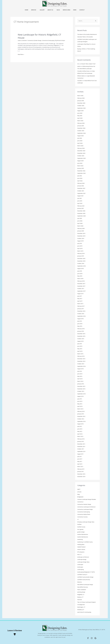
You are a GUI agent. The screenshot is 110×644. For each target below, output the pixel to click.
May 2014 (80, 376)
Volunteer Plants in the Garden (85, 37)
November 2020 (82, 213)
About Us (51, 10)
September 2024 (82, 133)
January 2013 (81, 414)
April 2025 (80, 118)
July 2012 (80, 426)
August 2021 (81, 196)
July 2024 (80, 138)
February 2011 (81, 469)
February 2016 (81, 328)
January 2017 (81, 308)
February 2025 (81, 123)
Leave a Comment (22, 40)
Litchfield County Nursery (84, 579)
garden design (81, 532)
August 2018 (81, 268)
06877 (79, 489)
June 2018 (80, 273)
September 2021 (82, 193)
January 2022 (81, 186)
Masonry (80, 582)
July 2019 (80, 243)
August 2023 (81, 161)
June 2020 (80, 221)
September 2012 (82, 421)
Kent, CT (79, 554)
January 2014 (81, 384)
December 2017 (82, 283)
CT (78, 519)
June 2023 (80, 163)
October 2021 (81, 191)
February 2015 (81, 356)
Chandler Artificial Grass (84, 71)
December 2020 (82, 211)
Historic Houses (81, 549)
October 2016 (81, 314)
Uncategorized (81, 604)
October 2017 (81, 288)
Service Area (67, 10)
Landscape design (82, 559)
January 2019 (81, 256)
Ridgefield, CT (81, 594)
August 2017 (81, 293)
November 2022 (82, 171)
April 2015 (80, 351)
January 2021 (81, 208)
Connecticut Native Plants (84, 514)
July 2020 (80, 218)
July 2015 (80, 344)
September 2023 (82, 158)
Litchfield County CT (82, 574)
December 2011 (82, 444)
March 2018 (80, 278)
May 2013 (80, 404)
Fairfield (79, 524)
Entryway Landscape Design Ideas (86, 522)
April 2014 (80, 379)
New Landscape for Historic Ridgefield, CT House (41, 36)
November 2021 (82, 188)
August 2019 (81, 241)
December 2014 (82, 359)
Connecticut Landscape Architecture (87, 507)
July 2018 (80, 271)
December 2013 (82, 386)
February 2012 (81, 439)
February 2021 (81, 206)
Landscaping (81, 569)
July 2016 (80, 321)
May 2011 (80, 461)
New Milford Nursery (83, 587)
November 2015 (82, 336)
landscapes (80, 567)
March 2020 (80, 226)
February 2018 (81, 281)
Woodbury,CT (81, 609)
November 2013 (82, 389)
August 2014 (81, 369)
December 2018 (82, 258)
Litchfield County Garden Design (86, 577)
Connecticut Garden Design (35, 40)
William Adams (81, 76)
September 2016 (82, 316)
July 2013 (80, 399)
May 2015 (80, 349)
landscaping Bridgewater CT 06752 (86, 572)
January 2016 (81, 331)
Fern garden (80, 529)
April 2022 (80, 181)
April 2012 (80, 434)
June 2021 (80, 201)
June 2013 (80, 401)
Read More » (21, 56)
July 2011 (80, 456)
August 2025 (81, 111)
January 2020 (81, 231)
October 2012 (81, 419)
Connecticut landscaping (49, 40)
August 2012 (81, 424)
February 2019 (81, 253)
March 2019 (80, 251)
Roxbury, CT (80, 597)
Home (26, 10)
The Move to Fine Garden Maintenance (87, 34)
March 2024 (80, 146)
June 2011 (80, 459)
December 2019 (82, 233)
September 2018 (82, 266)
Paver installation (82, 589)
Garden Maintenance (83, 534)
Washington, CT (81, 607)
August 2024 (81, 136)
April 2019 (80, 248)
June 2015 (80, 346)
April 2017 (80, 301)
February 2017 (81, 306)
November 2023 (82, 153)
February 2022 (81, 183)
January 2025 (81, 126)
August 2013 (81, 396)
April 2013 (80, 406)
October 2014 (81, 364)
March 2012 (80, 436)
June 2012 (80, 429)
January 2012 (81, 441)
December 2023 (82, 151)
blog (78, 494)
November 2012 (82, 416)
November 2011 (82, 446)
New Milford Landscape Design (85, 584)
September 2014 (82, 366)
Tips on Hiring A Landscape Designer (87, 602)
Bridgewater (81, 497)
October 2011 (81, 449)
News (75, 10)
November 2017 (82, 286)
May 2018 (80, 276)
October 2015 (81, 339)
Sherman (80, 599)
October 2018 (81, 263)
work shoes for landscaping (84, 612)
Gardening (80, 539)
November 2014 (82, 361)
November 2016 (82, 311)
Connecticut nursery (83, 517)
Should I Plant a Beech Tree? (89, 64)
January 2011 (81, 471)
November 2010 (82, 476)
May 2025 (80, 116)
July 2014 (80, 371)
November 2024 (82, 128)
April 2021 (80, 203)
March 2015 (80, 354)
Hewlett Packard (82, 547)
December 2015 (82, 334)
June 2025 (80, 113)
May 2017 (80, 298)
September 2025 (82, 108)
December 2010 (82, 474)
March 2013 (80, 409)
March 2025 (80, 121)
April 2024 (80, 143)
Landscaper (80, 564)
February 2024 (81, 148)
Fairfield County (81, 527)
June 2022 (80, 178)
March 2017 (80, 303)
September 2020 (82, 216)
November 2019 (82, 236)
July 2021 (80, 198)
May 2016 (80, 326)
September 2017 (82, 291)
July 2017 (80, 296)
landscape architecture (83, 557)
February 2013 (81, 411)
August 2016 (81, 318)
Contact (82, 10)
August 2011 (81, 454)
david (79, 66)
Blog (58, 10)
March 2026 (80, 96)
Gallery (42, 10)
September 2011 (82, 451)
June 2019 (80, 246)
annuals (79, 492)
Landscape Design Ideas (83, 562)
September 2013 (82, 394)
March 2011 (80, 466)
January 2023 (81, 168)
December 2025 (82, 103)
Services (34, 10)
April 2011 (80, 464)
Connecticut (80, 502)
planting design (81, 592)
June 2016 (80, 324)
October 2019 (81, 238)
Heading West (81, 544)
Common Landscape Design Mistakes (87, 499)
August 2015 (81, 341)
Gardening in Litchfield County (85, 542)
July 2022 (80, 176)
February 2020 (81, 228)
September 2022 (82, 173)
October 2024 (81, 131)
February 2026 (81, 98)
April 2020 (80, 223)
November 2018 (82, 261)
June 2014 (80, 374)
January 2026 (81, 101)
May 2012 (80, 431)
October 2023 (81, 156)
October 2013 (81, 391)
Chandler (80, 81)
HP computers (81, 552)
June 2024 (80, 141)
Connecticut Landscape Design (85, 509)
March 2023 (80, 166)
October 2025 (81, 106)
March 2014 (80, 381)
